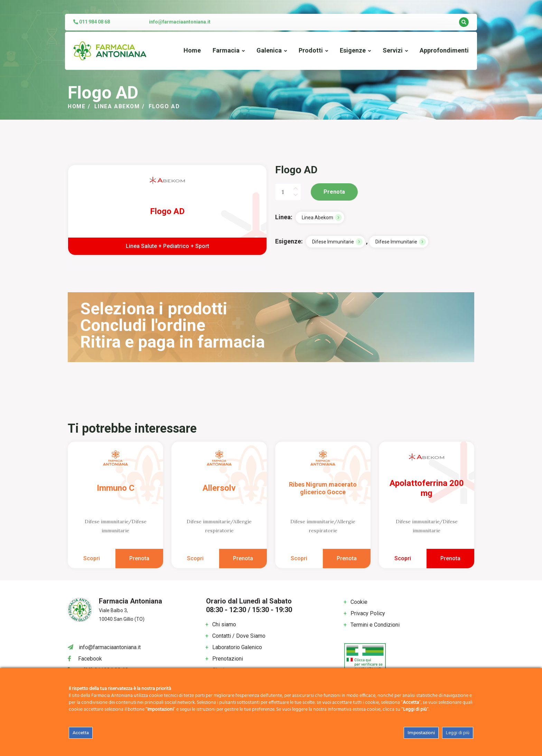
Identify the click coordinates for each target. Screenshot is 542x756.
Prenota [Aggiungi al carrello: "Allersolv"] (243, 558)
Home (192, 50)
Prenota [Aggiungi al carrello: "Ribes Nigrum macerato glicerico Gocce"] (347, 558)
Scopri (92, 558)
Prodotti (311, 50)
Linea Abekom (118, 106)
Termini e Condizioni (375, 625)
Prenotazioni (228, 659)
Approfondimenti (444, 50)
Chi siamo (224, 624)
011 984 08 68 (92, 22)
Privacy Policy (368, 613)
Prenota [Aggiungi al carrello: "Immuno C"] (139, 558)
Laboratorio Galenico (237, 647)
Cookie (359, 602)
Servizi (393, 50)
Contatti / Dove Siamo (239, 636)
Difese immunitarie (333, 242)
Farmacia (226, 50)
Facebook (90, 659)
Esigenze (353, 50)
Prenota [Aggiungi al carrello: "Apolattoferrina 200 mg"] (450, 558)
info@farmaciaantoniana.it (180, 22)
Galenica (269, 50)
